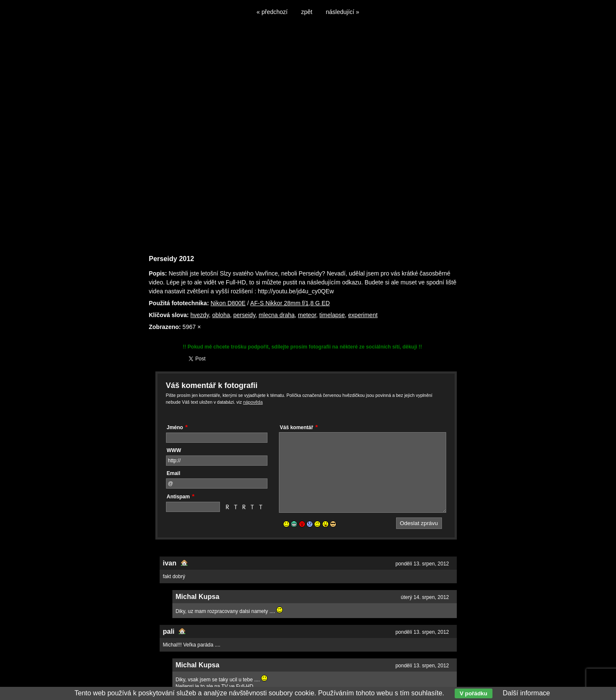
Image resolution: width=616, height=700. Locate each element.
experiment (363, 315)
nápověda (253, 402)
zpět (307, 12)
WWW (174, 450)
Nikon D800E (228, 303)
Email (174, 473)
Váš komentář (297, 427)
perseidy (244, 315)
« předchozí (272, 12)
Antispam (179, 497)
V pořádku (474, 693)
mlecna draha (277, 315)
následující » (343, 12)
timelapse (332, 315)
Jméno (175, 427)
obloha (221, 315)
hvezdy (200, 315)
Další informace (526, 693)
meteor (307, 315)
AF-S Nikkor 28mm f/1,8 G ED (290, 303)
